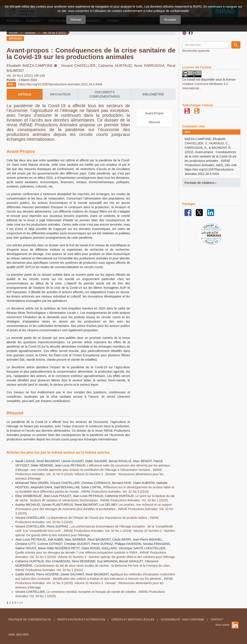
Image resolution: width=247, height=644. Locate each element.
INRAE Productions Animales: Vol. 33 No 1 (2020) (134, 500)
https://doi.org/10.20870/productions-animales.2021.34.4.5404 (60, 84)
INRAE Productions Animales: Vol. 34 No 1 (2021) (49, 570)
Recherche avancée (196, 51)
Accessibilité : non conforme (182, 620)
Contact (217, 620)
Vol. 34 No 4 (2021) (54, 33)
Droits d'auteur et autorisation (81, 620)
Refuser (76, 20)
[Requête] (205, 45)
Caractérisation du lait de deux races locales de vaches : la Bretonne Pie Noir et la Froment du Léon (102, 566)
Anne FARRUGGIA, (151, 66)
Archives (30, 33)
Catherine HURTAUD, (116, 66)
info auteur (60, 94)
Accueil (13, 33)
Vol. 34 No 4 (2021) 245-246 (26, 76)
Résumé (154, 122)
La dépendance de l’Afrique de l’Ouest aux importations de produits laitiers (97, 518)
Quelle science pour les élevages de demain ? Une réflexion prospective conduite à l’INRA (77, 553)
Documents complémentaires (105, 94)
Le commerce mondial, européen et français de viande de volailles (92, 592)
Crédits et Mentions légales (133, 620)
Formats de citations (200, 183)
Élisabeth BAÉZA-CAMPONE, (34, 66)
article (25, 94)
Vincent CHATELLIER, (80, 66)
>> (21, 603)
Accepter (170, 20)
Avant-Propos (154, 113)
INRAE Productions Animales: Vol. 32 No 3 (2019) (115, 492)
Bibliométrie (153, 94)
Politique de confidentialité (30, 620)
